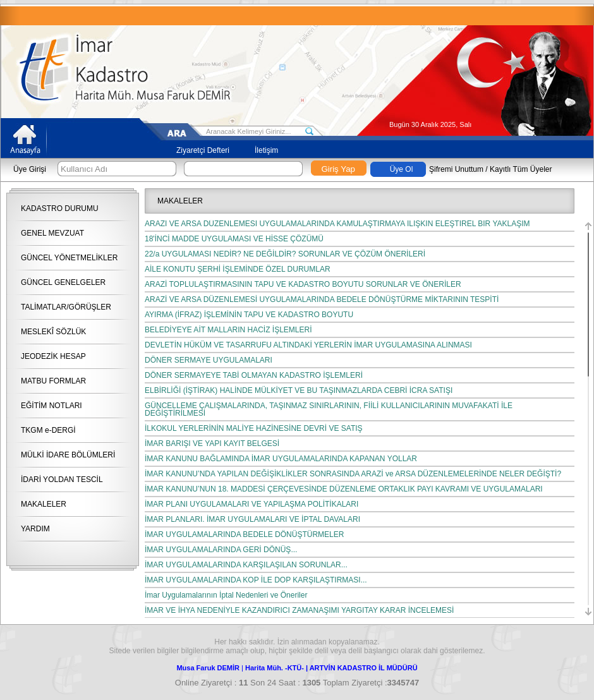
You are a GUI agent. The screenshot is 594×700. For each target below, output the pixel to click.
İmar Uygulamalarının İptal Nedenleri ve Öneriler (226, 595)
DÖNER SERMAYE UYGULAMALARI (209, 360)
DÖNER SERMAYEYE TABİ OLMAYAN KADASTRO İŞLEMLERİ (254, 375)
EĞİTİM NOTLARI (52, 406)
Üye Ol (402, 169)
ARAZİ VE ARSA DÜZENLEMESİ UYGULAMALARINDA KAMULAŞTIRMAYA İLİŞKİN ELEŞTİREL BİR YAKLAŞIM (337, 224)
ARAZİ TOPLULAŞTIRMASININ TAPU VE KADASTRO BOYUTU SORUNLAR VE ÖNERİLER (303, 284)
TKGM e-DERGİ (48, 430)
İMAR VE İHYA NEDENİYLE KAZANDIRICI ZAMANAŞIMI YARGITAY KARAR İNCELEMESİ (299, 610)
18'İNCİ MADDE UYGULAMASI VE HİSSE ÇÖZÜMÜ (234, 239)
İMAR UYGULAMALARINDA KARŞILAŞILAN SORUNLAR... (246, 565)
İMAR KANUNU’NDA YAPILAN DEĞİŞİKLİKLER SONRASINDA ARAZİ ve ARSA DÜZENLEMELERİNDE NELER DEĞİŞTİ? (353, 474)
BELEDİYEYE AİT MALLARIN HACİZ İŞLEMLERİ (228, 330)
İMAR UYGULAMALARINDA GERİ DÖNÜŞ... (221, 550)
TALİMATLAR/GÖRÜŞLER (66, 307)
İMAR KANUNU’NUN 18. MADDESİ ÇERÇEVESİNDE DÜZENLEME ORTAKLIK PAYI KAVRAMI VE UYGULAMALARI (344, 489)
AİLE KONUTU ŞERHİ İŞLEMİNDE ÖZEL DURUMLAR (238, 269)
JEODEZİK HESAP (53, 356)
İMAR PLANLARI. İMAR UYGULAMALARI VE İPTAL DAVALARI (252, 519)
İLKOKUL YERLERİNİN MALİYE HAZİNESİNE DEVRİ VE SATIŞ (254, 428)
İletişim (266, 150)
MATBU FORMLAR (53, 381)
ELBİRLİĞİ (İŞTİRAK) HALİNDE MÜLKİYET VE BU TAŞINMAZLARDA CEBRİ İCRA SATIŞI (299, 390)
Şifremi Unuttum (456, 169)
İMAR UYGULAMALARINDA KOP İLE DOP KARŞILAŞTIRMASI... (256, 580)
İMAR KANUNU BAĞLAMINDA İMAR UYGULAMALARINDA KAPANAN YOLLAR (281, 459)
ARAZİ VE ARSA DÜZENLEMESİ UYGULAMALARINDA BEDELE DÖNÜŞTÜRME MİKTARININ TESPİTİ (322, 299)
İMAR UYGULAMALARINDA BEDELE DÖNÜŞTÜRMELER (244, 534)
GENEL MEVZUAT (52, 233)
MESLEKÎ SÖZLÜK (53, 332)
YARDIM (35, 529)
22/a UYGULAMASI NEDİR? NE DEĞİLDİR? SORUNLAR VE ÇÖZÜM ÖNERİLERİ (285, 254)
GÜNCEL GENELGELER (63, 282)
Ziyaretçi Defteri (203, 150)
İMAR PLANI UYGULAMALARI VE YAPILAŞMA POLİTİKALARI (252, 504)
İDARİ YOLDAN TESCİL (62, 480)
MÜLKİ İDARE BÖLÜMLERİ (68, 455)
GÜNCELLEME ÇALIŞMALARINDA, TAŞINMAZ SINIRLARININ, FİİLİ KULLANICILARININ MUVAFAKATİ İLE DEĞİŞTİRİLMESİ (329, 409)
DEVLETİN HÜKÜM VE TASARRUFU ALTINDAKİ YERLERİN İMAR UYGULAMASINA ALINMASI (308, 345)
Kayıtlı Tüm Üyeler (521, 169)
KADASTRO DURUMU (60, 208)
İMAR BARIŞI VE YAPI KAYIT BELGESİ (212, 444)
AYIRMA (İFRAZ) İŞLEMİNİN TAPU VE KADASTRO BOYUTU (251, 315)
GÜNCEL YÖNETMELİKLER (69, 258)
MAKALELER (44, 504)
